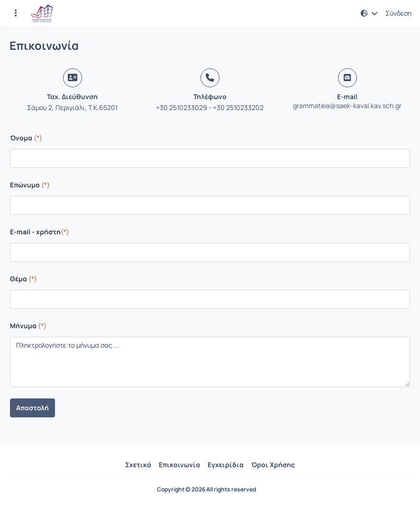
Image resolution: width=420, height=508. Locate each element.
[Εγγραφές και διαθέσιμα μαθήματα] (16, 13)
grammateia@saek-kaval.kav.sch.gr (347, 106)
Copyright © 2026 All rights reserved (206, 490)
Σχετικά (138, 465)
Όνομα (26, 138)
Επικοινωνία (179, 465)
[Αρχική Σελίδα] (42, 13)
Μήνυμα (28, 326)
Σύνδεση (398, 13)
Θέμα (23, 279)
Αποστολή (32, 408)
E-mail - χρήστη (40, 232)
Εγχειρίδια (226, 465)
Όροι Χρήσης (273, 465)
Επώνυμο (30, 185)
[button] (369, 13)
